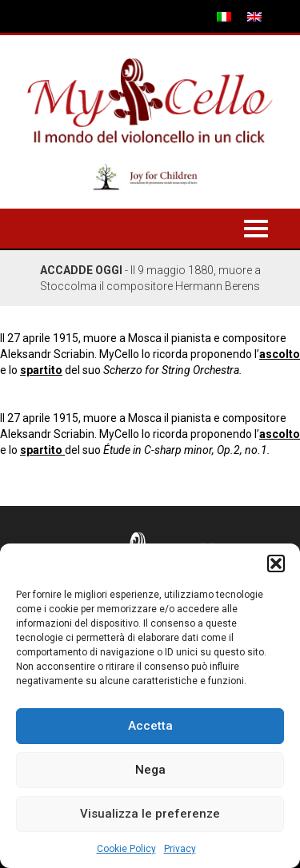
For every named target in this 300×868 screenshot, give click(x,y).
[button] (276, 563)
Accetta (150, 726)
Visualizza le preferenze (150, 814)
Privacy (180, 849)
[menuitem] (224, 16)
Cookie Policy (126, 849)
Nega (150, 770)
